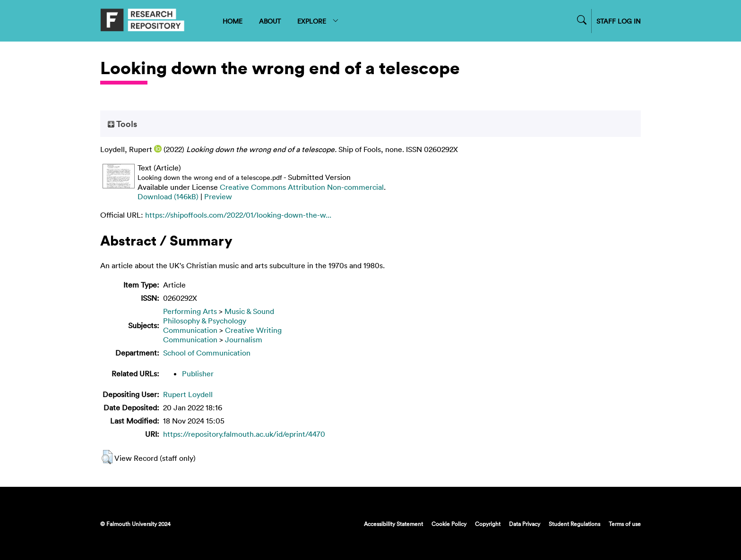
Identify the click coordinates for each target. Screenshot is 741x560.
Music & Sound (249, 311)
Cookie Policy (449, 524)
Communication (190, 330)
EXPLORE (318, 21)
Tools (122, 124)
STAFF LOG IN (619, 21)
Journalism (244, 339)
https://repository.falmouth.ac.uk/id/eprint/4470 (244, 434)
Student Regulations (574, 524)
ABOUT (270, 21)
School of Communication (207, 353)
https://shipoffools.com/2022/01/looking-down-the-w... (238, 215)
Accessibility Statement (393, 524)
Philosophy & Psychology (205, 321)
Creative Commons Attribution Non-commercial (302, 187)
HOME (233, 21)
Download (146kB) (168, 196)
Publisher (198, 373)
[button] (107, 457)
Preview (218, 196)
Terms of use (625, 524)
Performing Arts (190, 311)
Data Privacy (525, 524)
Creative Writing (253, 330)
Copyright (488, 524)
